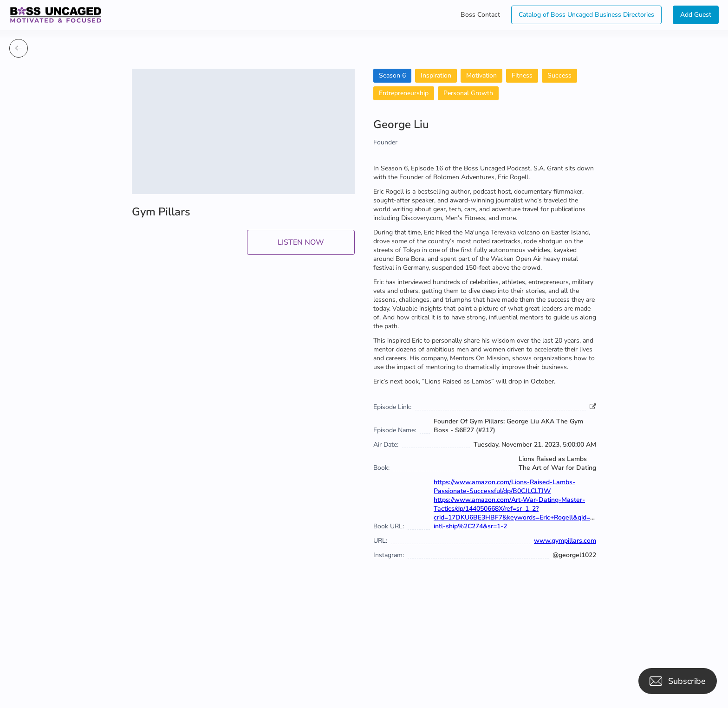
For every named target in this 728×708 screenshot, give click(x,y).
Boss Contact (480, 15)
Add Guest (696, 15)
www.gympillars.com (565, 541)
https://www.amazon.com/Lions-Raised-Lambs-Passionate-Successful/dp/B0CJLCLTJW (504, 487)
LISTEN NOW (301, 242)
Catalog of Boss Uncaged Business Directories (586, 15)
